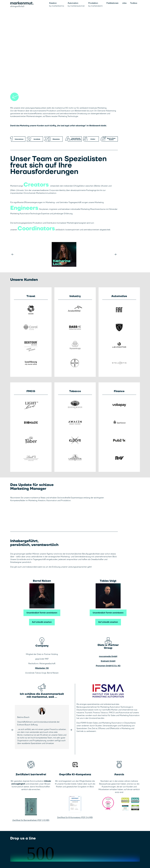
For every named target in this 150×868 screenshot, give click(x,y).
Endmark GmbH (108, 661)
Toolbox (134, 3)
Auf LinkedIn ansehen (42, 622)
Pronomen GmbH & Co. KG (108, 666)
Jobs (124, 3)
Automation (76, 5)
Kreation (57, 5)
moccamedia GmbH (108, 656)
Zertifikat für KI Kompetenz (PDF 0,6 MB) (75, 817)
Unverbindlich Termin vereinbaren (42, 613)
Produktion (96, 5)
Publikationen (112, 3)
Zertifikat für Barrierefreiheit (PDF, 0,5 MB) (31, 820)
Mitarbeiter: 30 (42, 668)
